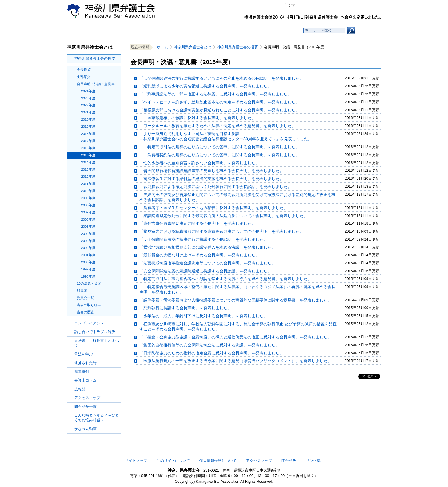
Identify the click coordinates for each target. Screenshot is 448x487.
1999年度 (88, 269)
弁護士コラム (85, 380)
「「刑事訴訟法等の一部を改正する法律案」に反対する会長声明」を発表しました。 (215, 94)
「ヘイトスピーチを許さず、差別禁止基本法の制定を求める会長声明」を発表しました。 (219, 102)
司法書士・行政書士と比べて (97, 343)
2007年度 (88, 212)
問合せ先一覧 (85, 407)
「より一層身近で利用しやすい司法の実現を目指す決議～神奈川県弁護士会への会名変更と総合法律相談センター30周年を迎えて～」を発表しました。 (226, 136)
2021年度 (88, 112)
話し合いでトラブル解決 (95, 332)
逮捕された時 (85, 363)
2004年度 (88, 234)
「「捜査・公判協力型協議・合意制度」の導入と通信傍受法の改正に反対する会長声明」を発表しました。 (235, 337)
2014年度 (88, 162)
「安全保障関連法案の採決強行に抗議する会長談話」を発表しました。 (203, 239)
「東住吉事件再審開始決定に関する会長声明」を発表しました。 (197, 223)
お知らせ (155, 30)
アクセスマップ (87, 398)
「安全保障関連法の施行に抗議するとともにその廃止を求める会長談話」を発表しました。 (221, 78)
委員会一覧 (85, 298)
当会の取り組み (89, 305)
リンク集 (313, 461)
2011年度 (88, 184)
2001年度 (88, 255)
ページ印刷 (333, 6)
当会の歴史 (85, 312)
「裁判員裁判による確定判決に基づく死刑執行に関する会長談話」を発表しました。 (215, 187)
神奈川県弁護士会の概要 (95, 58)
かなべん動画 (85, 429)
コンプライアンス (89, 323)
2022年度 (88, 105)
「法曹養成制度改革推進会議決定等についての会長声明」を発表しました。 (207, 263)
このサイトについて (173, 461)
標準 (311, 6)
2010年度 (88, 191)
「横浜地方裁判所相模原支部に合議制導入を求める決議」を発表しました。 (207, 247)
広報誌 (80, 389)
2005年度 (88, 227)
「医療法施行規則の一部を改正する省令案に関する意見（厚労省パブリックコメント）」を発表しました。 (235, 361)
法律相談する (238, 30)
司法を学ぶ (84, 354)
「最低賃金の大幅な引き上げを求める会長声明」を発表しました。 (199, 255)
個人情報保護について (218, 461)
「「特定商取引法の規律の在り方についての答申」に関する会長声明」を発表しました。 (219, 147)
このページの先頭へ (363, 447)
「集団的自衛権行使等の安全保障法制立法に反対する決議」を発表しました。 (209, 345)
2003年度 (88, 241)
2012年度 (88, 177)
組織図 (82, 291)
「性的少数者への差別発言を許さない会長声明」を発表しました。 (199, 163)
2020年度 (88, 119)
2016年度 (88, 148)
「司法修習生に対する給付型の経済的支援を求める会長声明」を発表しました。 (211, 179)
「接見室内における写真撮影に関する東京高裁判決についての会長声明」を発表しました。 (221, 231)
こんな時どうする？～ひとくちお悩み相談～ (97, 418)
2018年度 (88, 134)
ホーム (113, 30)
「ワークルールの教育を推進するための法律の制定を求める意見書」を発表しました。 (217, 126)
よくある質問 (279, 30)
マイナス (302, 6)
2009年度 (88, 198)
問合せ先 (289, 461)
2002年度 (88, 248)
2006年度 (88, 219)
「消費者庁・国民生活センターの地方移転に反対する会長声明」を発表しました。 (213, 208)
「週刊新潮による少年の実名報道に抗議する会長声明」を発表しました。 (205, 86)
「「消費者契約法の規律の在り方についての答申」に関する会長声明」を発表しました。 (219, 155)
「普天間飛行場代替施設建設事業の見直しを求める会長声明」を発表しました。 (211, 171)
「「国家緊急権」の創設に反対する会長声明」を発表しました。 (197, 118)
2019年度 (88, 127)
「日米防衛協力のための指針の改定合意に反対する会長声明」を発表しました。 (211, 353)
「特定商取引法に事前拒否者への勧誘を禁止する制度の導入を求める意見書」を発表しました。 (225, 279)
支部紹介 (84, 77)
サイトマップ (136, 461)
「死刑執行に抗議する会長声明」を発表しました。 (185, 308)
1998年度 (88, 276)
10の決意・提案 (89, 284)
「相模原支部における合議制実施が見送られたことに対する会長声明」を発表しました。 (219, 110)
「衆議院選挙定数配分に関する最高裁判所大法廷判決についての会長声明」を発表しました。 (223, 216)
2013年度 (88, 169)
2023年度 (88, 98)
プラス (319, 6)
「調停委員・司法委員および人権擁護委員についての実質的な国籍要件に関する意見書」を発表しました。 (235, 300)
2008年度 (88, 205)
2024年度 (88, 91)
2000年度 (88, 262)
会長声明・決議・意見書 (96, 84)
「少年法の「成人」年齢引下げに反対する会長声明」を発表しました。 (203, 316)
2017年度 (88, 141)
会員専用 (365, 6)
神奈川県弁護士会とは (193, 47)
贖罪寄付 (82, 371)
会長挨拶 (84, 70)
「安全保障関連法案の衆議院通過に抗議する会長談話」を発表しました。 (205, 271)
